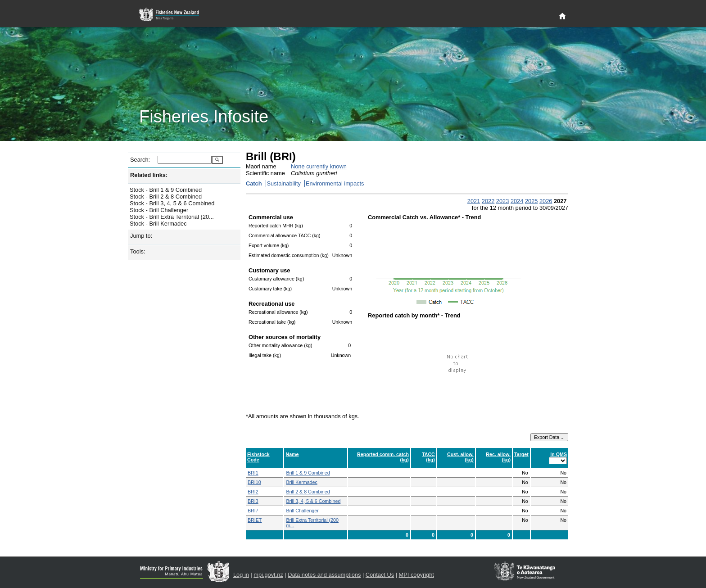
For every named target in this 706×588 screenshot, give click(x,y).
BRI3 (253, 501)
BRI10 (254, 482)
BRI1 (253, 473)
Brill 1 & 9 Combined (308, 473)
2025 (531, 201)
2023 (502, 201)
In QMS (559, 454)
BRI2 (253, 492)
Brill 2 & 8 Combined (308, 492)
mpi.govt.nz (268, 575)
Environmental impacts (335, 183)
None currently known (319, 166)
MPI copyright (416, 575)
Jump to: (141, 236)
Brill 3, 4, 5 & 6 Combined (313, 501)
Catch (254, 183)
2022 (488, 201)
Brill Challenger (302, 511)
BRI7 (253, 511)
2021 (474, 201)
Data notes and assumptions (324, 575)
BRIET (255, 520)
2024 (517, 201)
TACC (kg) (428, 457)
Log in (241, 575)
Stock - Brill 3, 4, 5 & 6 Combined (172, 203)
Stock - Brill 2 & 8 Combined (166, 197)
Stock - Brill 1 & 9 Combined (166, 190)
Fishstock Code (258, 457)
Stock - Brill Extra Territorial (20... (172, 217)
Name (292, 454)
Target (521, 454)
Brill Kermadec (301, 482)
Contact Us (380, 575)
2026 (546, 201)
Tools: (138, 251)
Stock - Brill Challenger (159, 210)
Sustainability (284, 183)
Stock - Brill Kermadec (158, 224)
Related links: (149, 175)
